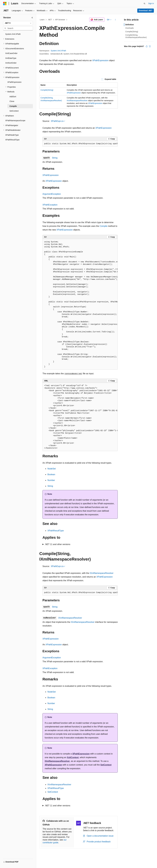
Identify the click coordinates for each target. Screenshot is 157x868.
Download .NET (146, 11)
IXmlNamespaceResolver (77, 101)
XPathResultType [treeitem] (12, 140)
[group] (80, 144)
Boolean (51, 474)
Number (51, 480)
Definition (130, 25)
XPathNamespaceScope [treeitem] (15, 121)
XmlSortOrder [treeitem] (11, 63)
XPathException (50, 205)
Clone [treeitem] (12, 101)
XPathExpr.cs (57, 121)
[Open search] (145, 4)
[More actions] (115, 20)
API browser (60, 20)
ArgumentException (52, 194)
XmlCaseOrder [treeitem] (11, 53)
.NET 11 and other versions (57, 544)
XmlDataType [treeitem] (11, 58)
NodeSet (52, 469)
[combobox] (18, 23)
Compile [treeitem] (13, 106)
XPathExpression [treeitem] (14, 82)
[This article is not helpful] (150, 46)
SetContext (106, 765)
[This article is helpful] (147, 46)
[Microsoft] (5, 4)
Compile (104, 226)
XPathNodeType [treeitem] (12, 135)
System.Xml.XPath (58, 51)
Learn (42, 20)
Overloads (130, 28)
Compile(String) (47, 90)
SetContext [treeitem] (14, 111)
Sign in (151, 3)
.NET (50, 20)
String (55, 158)
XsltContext (73, 757)
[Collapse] (32, 18)
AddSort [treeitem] (13, 97)
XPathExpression (100, 60)
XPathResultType (56, 531)
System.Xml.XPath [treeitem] (13, 34)
